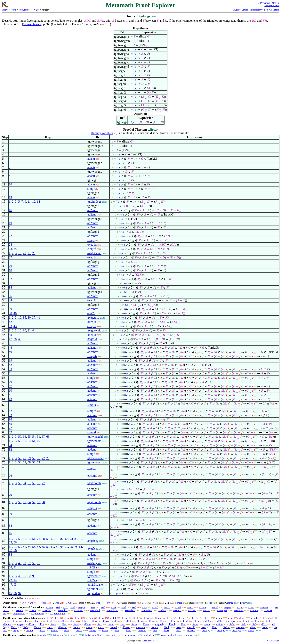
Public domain (148, 641)
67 (43, 437)
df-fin (253, 627)
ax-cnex (264, 607)
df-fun (232, 624)
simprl (91, 454)
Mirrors (5, 10)
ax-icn (33, 610)
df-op (173, 621)
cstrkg (230, 603)
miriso (114, 635)
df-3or (77, 618)
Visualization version (259, 10)
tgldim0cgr (94, 202)
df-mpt (245, 621)
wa (32, 603)
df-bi (47, 618)
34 (10, 287)
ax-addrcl (63, 610)
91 (15, 567)
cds (210, 603)
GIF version (274, 10)
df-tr (257, 621)
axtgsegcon (94, 563)
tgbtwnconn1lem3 (94, 635)
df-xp (64, 624)
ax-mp (50, 607)
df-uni (185, 621)
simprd (92, 411)
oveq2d (92, 300)
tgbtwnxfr (58, 635)
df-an (56, 618)
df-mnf (29, 630)
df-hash (191, 630)
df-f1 (264, 624)
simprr (92, 468)
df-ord (172, 624)
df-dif (61, 621)
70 (67, 547)
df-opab (232, 621)
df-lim (195, 624)
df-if (129, 621)
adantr (91, 159)
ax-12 (178, 607)
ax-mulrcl (95, 610)
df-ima (146, 624)
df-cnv (88, 624)
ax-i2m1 (177, 610)
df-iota (220, 624)
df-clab (181, 618)
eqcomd (92, 476)
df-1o (179, 627)
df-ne (231, 618)
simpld (92, 432)
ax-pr (240, 607)
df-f (254, 624)
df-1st (101, 627)
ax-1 (58, 607)
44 (34, 330)
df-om (89, 627)
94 (15, 580)
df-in (83, 621)
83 (76, 539)
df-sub (79, 630)
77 (43, 483)
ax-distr (162, 610)
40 (15, 313)
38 (10, 313)
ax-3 (73, 607)
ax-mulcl (79, 610)
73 (48, 458)
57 (10, 386)
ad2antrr (93, 210)
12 (34, 202)
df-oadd (191, 627)
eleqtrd (92, 249)
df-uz (166, 630)
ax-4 (93, 607)
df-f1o (14, 627)
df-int (197, 621)
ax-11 (167, 607)
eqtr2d (91, 313)
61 (57, 539)
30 (29, 318)
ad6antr (92, 373)
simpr (91, 189)
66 (24, 437)
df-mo (158, 618)
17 (10, 339)
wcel (57, 603)
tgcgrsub (41, 635)
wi (23, 603)
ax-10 (155, 607)
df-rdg (167, 627)
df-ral (254, 618)
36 (10, 296)
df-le (67, 630)
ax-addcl (47, 610)
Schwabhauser (32, 24)
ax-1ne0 (192, 610)
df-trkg (252, 630)
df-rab (15, 621)
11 (29, 202)
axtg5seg (93, 541)
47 (10, 585)
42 (10, 322)
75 (71, 547)
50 (20, 437)
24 (10, 245)
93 (34, 576)
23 (10, 249)
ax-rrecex (239, 610)
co (135, 603)
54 (34, 437)
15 (10, 593)
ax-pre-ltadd (37, 613)
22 (10, 236)
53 (10, 369)
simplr (91, 378)
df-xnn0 (142, 630)
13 (10, 197)
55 (29, 437)
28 (15, 339)
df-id (267, 621)
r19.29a (92, 567)
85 (10, 542)
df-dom (227, 627)
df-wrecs (141, 627)
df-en (214, 627)
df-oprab (63, 627)
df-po (20, 624)
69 (38, 441)
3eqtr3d (92, 339)
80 (43, 502)
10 (10, 184)
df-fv (25, 627)
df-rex (266, 618)
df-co (99, 624)
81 (81, 547)
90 (38, 563)
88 (10, 567)
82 (62, 539)
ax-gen (81, 607)
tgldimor (93, 589)
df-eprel (7, 624)
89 (24, 563)
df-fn (244, 624)
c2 (167, 603)
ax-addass (130, 610)
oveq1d (92, 245)
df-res (134, 624)
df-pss (106, 621)
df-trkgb (221, 630)
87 (10, 550)
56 (38, 458)
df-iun (208, 621)
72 (43, 458)
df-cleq (194, 618)
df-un (72, 621)
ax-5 (103, 607)
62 (10, 411)
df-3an (89, 618)
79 (10, 495)
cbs (196, 603)
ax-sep (202, 607)
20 (24, 253)
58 (34, 458)
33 (10, 326)
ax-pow (228, 607)
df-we (53, 624)
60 (52, 539)
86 (15, 542)
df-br (220, 621)
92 (10, 580)
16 (10, 210)
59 (29, 458)
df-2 (117, 630)
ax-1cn (19, 610)
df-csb (49, 621)
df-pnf (16, 630)
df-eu (169, 618)
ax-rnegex (222, 610)
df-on (183, 624)
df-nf (135, 618)
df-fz (178, 630)
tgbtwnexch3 (96, 437)
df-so (31, 624)
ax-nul (215, 607)
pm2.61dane (95, 585)
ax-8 (134, 607)
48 (10, 348)
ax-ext (190, 607)
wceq (43, 603)
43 (15, 326)
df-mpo (77, 627)
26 (34, 253)
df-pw (140, 621)
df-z (155, 630)
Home (14, 10)
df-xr (42, 630)
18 (20, 253)
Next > (276, 3)
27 (10, 257)
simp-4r (92, 356)
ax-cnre (254, 610)
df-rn (123, 624)
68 (48, 437)
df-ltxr (55, 630)
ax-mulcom (112, 610)
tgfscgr (74, 635)
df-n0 (128, 630)
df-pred (159, 624)
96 (15, 593)
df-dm (111, 624)
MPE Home (24, 10)
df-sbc (37, 621)
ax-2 (65, 607)
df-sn (151, 621)
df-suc (207, 624)
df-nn (105, 630)
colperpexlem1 (169, 635)
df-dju (265, 627)
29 (10, 266)
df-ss (94, 621)
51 (38, 437)
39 (10, 309)
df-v (26, 621)
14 (38, 202)
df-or (67, 618)
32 (10, 279)
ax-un (251, 607)
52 (10, 365)
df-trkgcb (237, 630)
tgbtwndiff (94, 576)
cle (157, 603)
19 (10, 223)
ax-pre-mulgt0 (58, 613)
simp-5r (92, 508)
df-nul (118, 621)
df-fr (42, 624)
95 (15, 585)
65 (10, 424)
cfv (108, 603)
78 (76, 547)
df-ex (124, 618)
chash (180, 603)
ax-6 (113, 607)
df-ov (50, 627)
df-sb (146, 618)
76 (10, 476)
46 (20, 339)
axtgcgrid (93, 318)
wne (70, 603)
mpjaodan (94, 593)
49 (10, 352)
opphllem (188, 635)
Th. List (36, 10)
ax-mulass (147, 610)
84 (10, 526)
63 (10, 415)
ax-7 (124, 607)
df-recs (154, 627)
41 (38, 318)
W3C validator (273, 641)
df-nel (242, 618)
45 (10, 335)
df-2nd (113, 627)
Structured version (240, 10)
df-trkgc (206, 630)
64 (62, 547)
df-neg (92, 630)
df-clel (207, 618)
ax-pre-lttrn (19, 613)
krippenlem (130, 635)
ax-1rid (207, 610)
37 (34, 318)
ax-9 (144, 607)
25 (15, 249)
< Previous (264, 3)
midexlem (149, 635)
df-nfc (219, 618)
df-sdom (240, 627)
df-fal (113, 618)
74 (38, 462)
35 (24, 318)
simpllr (92, 405)
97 (20, 593)
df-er (203, 627)
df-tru (101, 618)
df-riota (38, 627)
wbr (98, 603)
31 (29, 330)
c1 (145, 603)
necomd (92, 415)
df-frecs (126, 627)
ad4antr (92, 382)
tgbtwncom (94, 441)
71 (24, 458)
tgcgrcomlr (94, 483)
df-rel (76, 624)
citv (245, 603)
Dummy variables (102, 133)
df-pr (162, 621)
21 (29, 253)
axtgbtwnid (94, 253)
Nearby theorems (272, 6)
